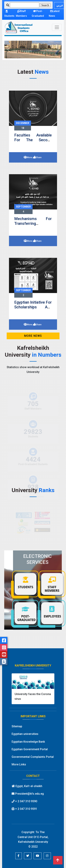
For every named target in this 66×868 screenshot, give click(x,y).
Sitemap (17, 726)
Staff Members (21, 13)
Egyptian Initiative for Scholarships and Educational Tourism (33, 307)
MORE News (33, 336)
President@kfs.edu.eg (28, 794)
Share (39, 157)
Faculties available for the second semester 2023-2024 (33, 140)
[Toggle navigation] (57, 27)
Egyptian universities (25, 734)
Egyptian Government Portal (30, 749)
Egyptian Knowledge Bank (28, 742)
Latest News (54, 13)
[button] (9, 49)
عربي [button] (60, 5)
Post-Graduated (38, 13)
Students (9, 14)
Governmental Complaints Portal (33, 757)
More (30, 157)
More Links (19, 764)
